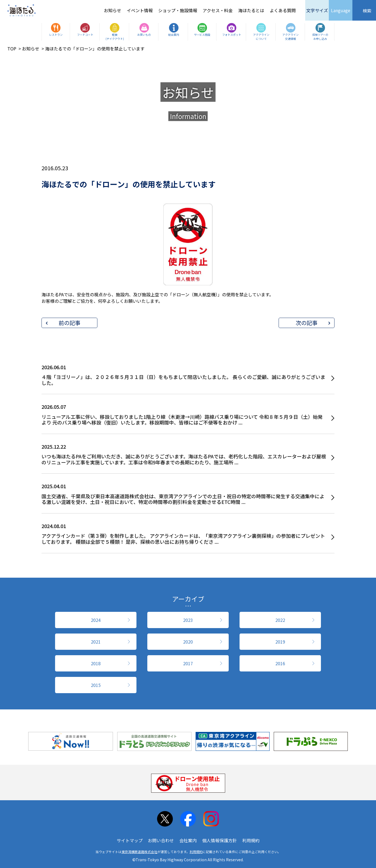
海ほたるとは (251, 10)
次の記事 (307, 323)
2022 (280, 620)
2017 (188, 663)
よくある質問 (283, 10)
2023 (188, 620)
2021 (96, 642)
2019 (280, 642)
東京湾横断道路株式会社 (139, 852)
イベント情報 (140, 10)
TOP (12, 49)
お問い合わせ (161, 840)
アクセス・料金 (218, 10)
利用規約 (251, 840)
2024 (96, 620)
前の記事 (69, 323)
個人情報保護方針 (219, 840)
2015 (96, 685)
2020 (188, 642)
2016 (280, 663)
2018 (96, 663)
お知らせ (113, 10)
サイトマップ (130, 840)
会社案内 (188, 840)
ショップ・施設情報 (178, 10)
